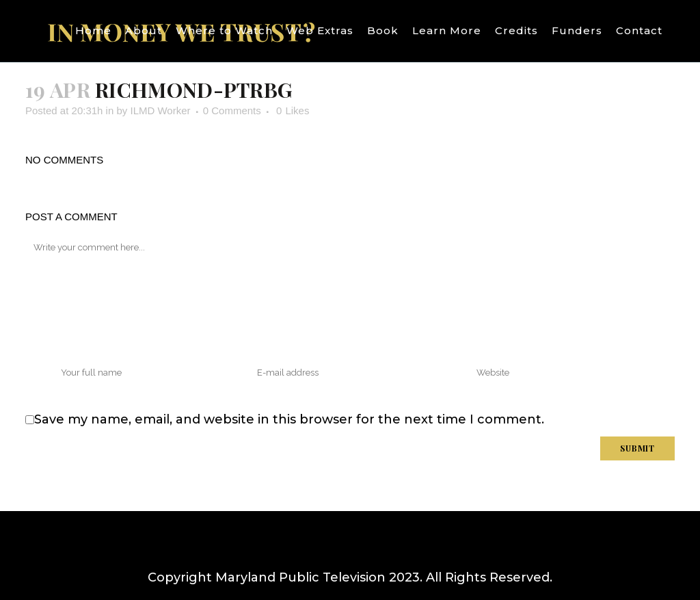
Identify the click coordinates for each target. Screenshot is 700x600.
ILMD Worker (160, 110)
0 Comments (232, 110)
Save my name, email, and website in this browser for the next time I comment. (289, 419)
